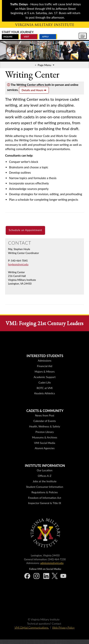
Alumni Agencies (45, 448)
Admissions (45, 361)
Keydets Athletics (45, 393)
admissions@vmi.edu (52, 563)
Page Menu (45, 65)
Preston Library (45, 432)
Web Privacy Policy (63, 627)
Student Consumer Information (45, 487)
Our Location (45, 470)
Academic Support (45, 377)
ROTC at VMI (45, 388)
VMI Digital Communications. (32, 627)
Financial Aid (45, 366)
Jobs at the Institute (45, 481)
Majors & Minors (45, 371)
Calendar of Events (44, 421)
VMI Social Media (45, 443)
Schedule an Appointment (25, 230)
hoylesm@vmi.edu (18, 264)
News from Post (45, 415)
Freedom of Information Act (45, 498)
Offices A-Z (45, 476)
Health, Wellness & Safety (45, 426)
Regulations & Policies (45, 492)
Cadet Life (44, 382)
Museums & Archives (44, 437)
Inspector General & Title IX (45, 503)
